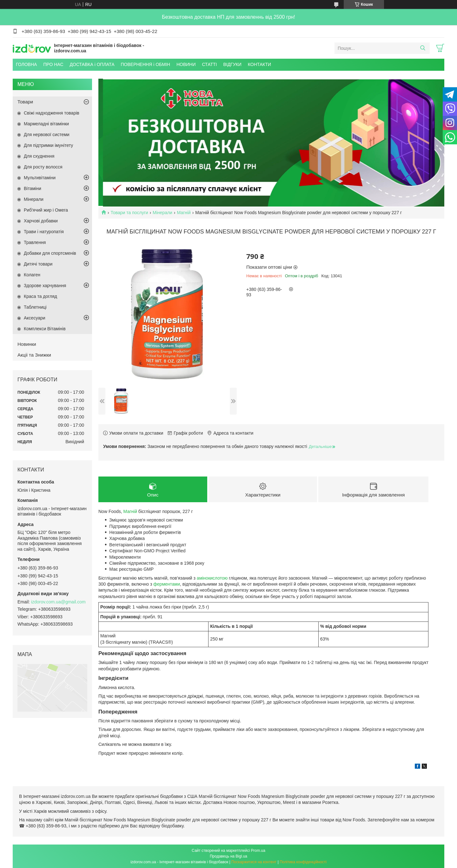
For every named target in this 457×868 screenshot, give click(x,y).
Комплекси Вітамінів (45, 329)
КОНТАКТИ (259, 64)
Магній (184, 213)
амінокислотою (212, 578)
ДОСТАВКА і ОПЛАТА (92, 64)
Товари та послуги (129, 213)
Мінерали (162, 213)
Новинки (27, 344)
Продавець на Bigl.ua (228, 856)
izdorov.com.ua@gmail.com (58, 602)
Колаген (32, 275)
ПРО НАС (53, 64)
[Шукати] (423, 48)
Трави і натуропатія (44, 232)
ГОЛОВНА (26, 64)
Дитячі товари (38, 264)
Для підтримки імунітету (48, 145)
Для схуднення (39, 156)
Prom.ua (258, 851)
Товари (25, 102)
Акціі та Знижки (34, 355)
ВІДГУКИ (232, 64)
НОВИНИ (186, 64)
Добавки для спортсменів (50, 253)
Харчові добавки (41, 221)
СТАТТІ (209, 64)
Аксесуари (35, 318)
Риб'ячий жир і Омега (46, 210)
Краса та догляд (40, 296)
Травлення (35, 242)
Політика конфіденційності (303, 862)
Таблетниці (35, 307)
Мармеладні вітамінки (46, 124)
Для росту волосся (43, 167)
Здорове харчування (45, 286)
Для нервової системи (47, 135)
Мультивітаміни (40, 178)
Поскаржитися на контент (254, 862)
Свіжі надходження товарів (52, 113)
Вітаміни (33, 188)
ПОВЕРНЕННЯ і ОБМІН (146, 64)
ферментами (167, 584)
